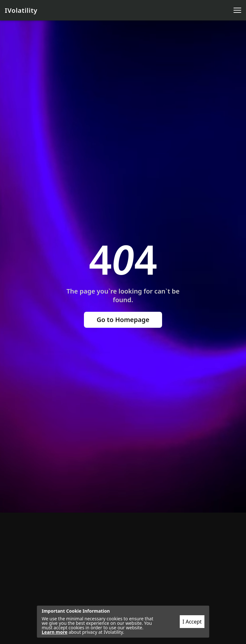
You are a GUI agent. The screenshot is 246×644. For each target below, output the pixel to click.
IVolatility (21, 10)
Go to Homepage (123, 320)
